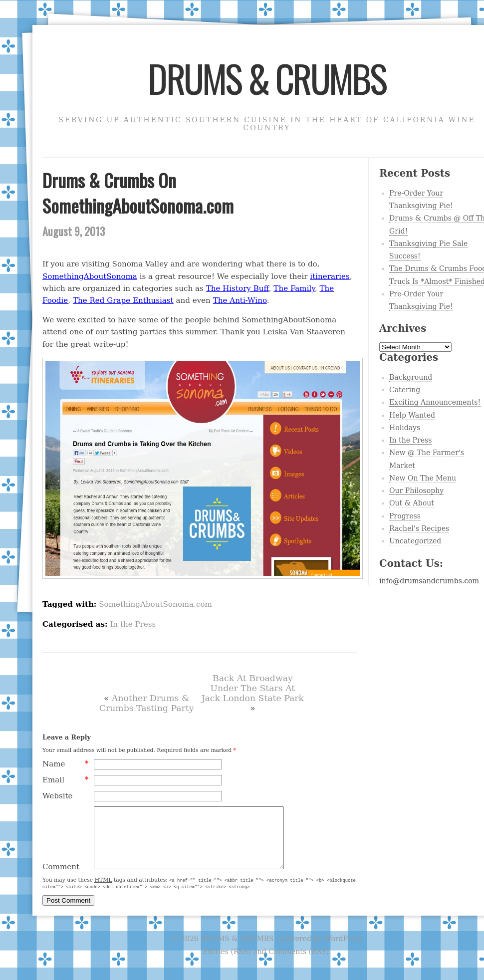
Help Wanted (412, 415)
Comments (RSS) (299, 964)
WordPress (343, 951)
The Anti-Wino (240, 300)
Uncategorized (415, 541)
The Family (294, 288)
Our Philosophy (416, 490)
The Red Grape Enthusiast (123, 300)
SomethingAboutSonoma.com (155, 604)
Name (66, 764)
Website (58, 796)
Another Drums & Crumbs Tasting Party (147, 703)
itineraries (330, 276)
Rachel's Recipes (419, 528)
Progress (405, 516)
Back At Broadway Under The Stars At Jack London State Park (253, 688)
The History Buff (238, 288)
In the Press (133, 624)
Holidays (405, 428)
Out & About (412, 503)
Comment (61, 879)
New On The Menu (423, 478)
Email (66, 780)
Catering (405, 390)
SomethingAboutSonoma (90, 276)
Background (411, 377)
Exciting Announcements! (435, 402)
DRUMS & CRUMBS (267, 78)
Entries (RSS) (227, 964)
